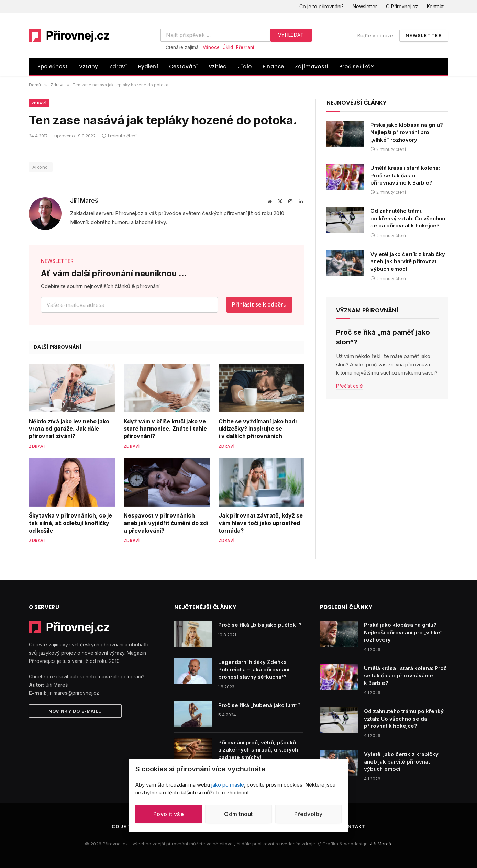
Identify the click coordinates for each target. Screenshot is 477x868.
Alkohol (41, 167)
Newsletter (365, 6)
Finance (273, 66)
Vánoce (211, 47)
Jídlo (245, 66)
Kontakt (435, 6)
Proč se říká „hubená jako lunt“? (259, 705)
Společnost (53, 66)
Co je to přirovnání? (321, 6)
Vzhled (218, 66)
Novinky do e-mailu (75, 711)
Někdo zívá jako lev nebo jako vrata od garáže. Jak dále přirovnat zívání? (69, 429)
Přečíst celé (350, 386)
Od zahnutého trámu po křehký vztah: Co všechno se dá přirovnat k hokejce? (408, 218)
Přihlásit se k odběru (259, 304)
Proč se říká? (356, 66)
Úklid (228, 47)
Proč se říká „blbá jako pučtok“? (260, 625)
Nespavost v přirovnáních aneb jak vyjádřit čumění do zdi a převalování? (166, 523)
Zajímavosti (312, 66)
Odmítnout (238, 814)
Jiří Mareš (84, 201)
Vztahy (89, 66)
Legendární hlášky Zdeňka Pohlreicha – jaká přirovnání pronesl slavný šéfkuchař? (254, 669)
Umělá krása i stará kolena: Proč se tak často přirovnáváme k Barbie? (405, 175)
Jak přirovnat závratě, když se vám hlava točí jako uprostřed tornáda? (261, 523)
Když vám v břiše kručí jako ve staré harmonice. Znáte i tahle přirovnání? (165, 429)
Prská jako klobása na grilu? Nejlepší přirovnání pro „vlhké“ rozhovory (407, 132)
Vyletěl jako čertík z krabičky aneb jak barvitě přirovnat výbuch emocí (408, 261)
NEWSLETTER (57, 261)
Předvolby (308, 814)
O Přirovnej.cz (402, 6)
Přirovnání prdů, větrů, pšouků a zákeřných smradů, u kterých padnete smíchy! (258, 750)
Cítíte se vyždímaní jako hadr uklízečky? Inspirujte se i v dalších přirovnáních (258, 429)
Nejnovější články (357, 103)
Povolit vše (169, 814)
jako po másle (228, 785)
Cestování (184, 66)
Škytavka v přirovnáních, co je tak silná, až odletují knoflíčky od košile (70, 523)
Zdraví (118, 66)
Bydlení (148, 66)
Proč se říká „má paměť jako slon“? (383, 337)
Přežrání (245, 47)
